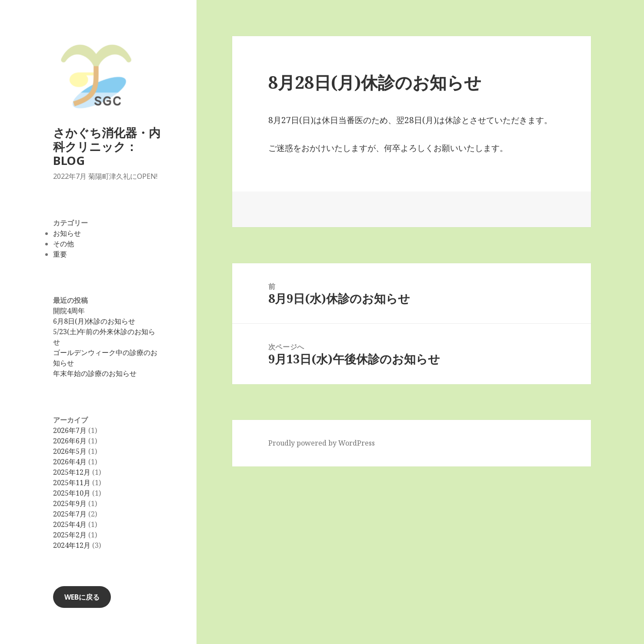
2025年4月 (70, 524)
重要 (60, 254)
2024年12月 (72, 545)
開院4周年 (69, 311)
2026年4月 (70, 462)
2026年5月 (70, 451)
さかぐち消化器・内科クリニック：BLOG (107, 146)
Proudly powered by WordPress (322, 443)
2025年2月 (70, 535)
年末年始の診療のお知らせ (95, 373)
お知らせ (67, 233)
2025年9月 (70, 503)
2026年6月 (70, 441)
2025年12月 (72, 472)
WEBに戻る (82, 597)
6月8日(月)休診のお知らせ (94, 321)
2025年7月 (70, 514)
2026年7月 (70, 430)
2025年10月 (72, 493)
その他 (63, 244)
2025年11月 (72, 483)
